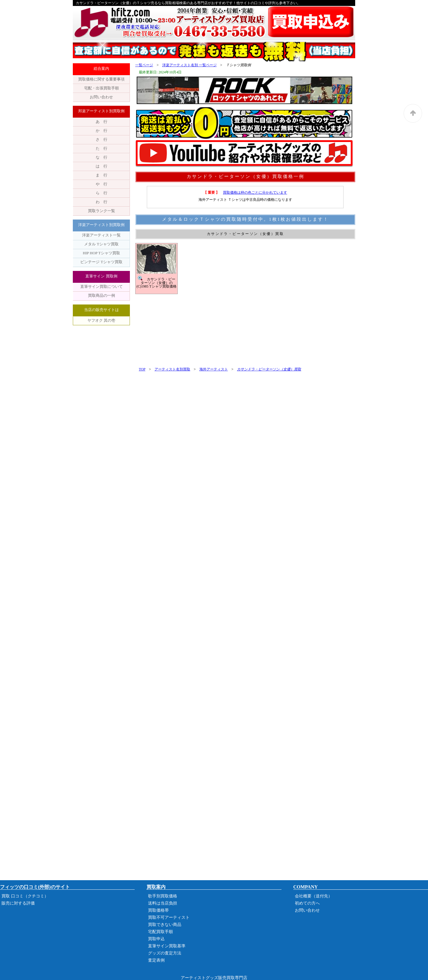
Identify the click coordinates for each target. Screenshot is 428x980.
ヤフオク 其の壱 (101, 320)
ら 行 (102, 193)
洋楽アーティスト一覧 (101, 235)
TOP (142, 369)
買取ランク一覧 (102, 211)
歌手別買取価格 (163, 896)
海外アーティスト (214, 369)
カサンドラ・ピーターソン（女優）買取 (269, 369)
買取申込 (156, 939)
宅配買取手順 (160, 932)
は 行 (102, 166)
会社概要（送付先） (314, 896)
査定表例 (156, 960)
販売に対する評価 (18, 903)
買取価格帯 (158, 910)
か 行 (102, 131)
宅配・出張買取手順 (102, 88)
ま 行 (102, 175)
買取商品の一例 (102, 295)
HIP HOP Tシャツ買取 (101, 253)
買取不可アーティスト (169, 917)
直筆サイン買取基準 (167, 946)
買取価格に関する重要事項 (101, 79)
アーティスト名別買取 (172, 369)
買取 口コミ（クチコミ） (25, 896)
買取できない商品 (165, 925)
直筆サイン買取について (102, 287)
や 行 (102, 184)
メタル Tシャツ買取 (101, 244)
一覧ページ (144, 65)
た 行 (102, 148)
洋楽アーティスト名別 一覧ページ (189, 65)
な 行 (102, 157)
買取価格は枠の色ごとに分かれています (255, 192)
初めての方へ (307, 903)
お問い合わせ (101, 97)
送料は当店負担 (163, 903)
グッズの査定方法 (165, 953)
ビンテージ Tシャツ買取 (101, 262)
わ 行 (102, 202)
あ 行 (102, 122)
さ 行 (102, 139)
